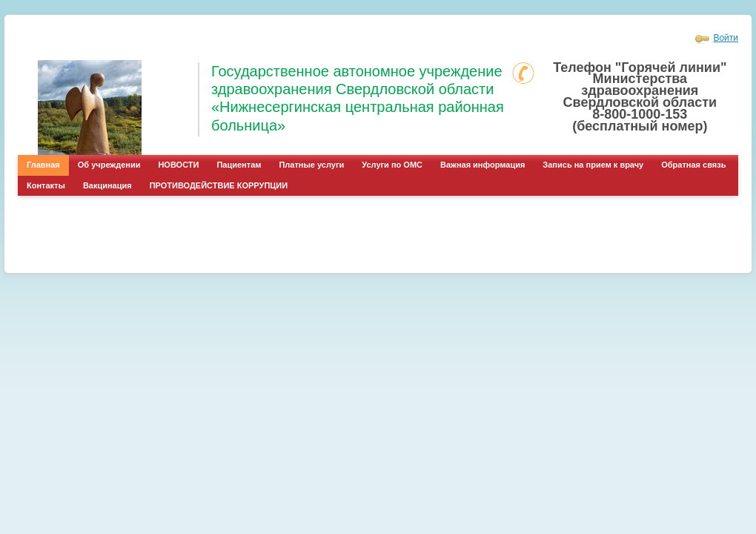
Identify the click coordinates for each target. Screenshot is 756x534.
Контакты (46, 185)
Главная (43, 165)
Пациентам (239, 165)
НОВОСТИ (178, 165)
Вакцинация (107, 185)
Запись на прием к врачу (593, 165)
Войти (726, 38)
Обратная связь (693, 165)
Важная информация (483, 165)
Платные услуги (311, 165)
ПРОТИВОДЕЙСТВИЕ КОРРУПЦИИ (219, 185)
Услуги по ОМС (392, 165)
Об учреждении (109, 165)
